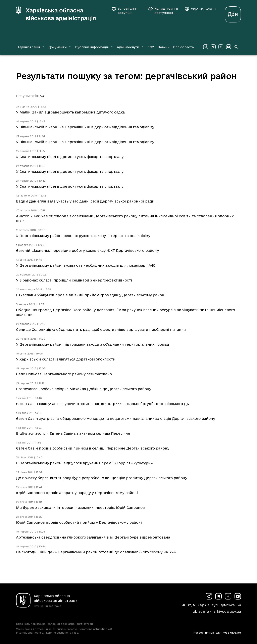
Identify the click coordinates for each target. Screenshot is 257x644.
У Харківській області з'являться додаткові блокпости (66, 359)
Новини (164, 47)
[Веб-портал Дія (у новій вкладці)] (233, 13)
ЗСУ (151, 47)
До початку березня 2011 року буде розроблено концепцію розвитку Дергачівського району (102, 478)
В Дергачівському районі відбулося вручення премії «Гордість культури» (84, 463)
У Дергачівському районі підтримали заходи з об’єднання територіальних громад (93, 344)
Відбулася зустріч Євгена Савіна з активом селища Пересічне (73, 433)
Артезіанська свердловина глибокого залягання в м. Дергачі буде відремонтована (93, 537)
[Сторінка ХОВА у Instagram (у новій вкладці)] (206, 47)
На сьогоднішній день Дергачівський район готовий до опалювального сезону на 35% (96, 552)
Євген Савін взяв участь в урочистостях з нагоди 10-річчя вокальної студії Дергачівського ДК (103, 404)
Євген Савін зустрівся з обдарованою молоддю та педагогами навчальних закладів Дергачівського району (116, 419)
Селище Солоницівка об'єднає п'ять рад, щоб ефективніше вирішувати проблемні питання (101, 330)
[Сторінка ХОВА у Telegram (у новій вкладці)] (213, 47)
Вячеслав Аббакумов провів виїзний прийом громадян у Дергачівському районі (91, 295)
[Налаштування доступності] (163, 11)
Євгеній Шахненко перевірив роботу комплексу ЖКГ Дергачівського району (87, 251)
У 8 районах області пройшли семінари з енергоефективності (74, 280)
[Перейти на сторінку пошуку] (236, 47)
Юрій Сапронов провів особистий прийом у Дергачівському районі (79, 522)
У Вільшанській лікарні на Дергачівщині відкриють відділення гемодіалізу (85, 127)
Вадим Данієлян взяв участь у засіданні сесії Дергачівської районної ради (85, 201)
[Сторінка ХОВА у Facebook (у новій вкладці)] (221, 47)
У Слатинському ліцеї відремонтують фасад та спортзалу (70, 157)
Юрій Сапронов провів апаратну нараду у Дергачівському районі (77, 493)
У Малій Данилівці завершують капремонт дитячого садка (70, 112)
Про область (183, 47)
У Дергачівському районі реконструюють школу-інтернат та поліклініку (83, 236)
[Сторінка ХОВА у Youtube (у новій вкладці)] (228, 47)
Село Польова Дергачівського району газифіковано (64, 374)
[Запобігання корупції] (126, 11)
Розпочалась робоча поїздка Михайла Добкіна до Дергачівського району (84, 389)
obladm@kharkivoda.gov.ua (217, 611)
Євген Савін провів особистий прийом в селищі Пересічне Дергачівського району (93, 448)
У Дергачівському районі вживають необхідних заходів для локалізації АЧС (86, 265)
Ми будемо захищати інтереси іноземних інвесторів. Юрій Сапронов (80, 508)
